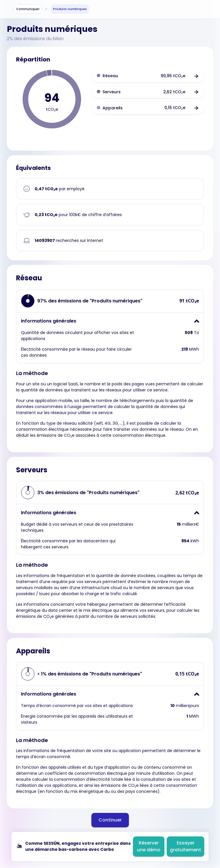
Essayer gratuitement (185, 846)
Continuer (110, 820)
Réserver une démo (149, 846)
